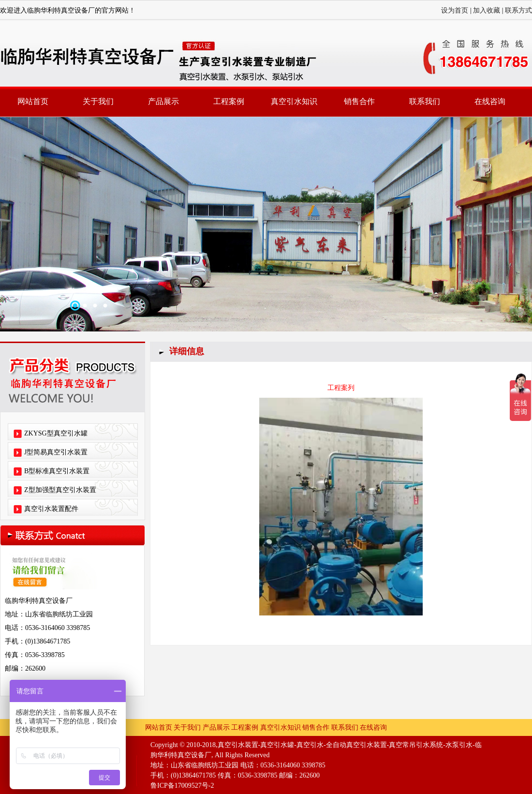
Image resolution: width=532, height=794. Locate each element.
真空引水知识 (294, 101)
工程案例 (229, 101)
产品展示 (163, 101)
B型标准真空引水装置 (57, 471)
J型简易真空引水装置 (56, 452)
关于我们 (98, 101)
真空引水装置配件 (51, 509)
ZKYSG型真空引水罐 (56, 433)
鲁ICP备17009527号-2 (182, 786)
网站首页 (33, 101)
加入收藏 (487, 10)
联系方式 (518, 10)
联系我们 (425, 101)
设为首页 (455, 10)
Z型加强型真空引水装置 (60, 490)
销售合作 (359, 101)
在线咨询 (490, 101)
